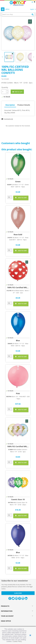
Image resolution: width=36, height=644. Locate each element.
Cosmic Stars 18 (18, 499)
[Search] (18, 14)
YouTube (16, 598)
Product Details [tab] (24, 105)
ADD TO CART (21, 198)
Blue (18, 340)
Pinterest (20, 598)
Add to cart (17, 92)
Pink (18, 393)
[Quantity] (4, 92)
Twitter (13, 598)
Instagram (23, 598)
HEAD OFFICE (6, 621)
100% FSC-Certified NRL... (18, 287)
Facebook (10, 598)
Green (18, 182)
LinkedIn (26, 598)
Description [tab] (10, 105)
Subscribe (18, 593)
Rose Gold (18, 234)
